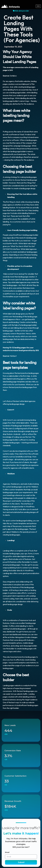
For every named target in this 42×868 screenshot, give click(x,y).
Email (7, 852)
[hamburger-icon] (38, 6)
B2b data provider (22, 11)
